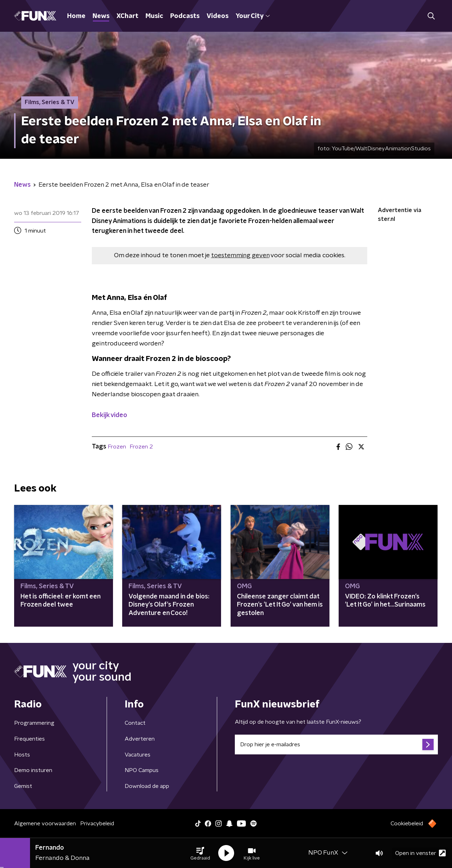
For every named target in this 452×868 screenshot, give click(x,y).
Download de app (147, 786)
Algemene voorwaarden (45, 824)
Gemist (23, 786)
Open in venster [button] (420, 853)
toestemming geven (240, 255)
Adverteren (140, 739)
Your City (253, 16)
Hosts (22, 755)
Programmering (34, 723)
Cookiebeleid (407, 824)
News (101, 16)
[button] (200, 853)
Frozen (117, 447)
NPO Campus (142, 770)
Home (76, 16)
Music (154, 16)
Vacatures (138, 755)
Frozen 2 (141, 447)
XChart (127, 16)
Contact (135, 723)
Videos (218, 16)
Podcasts (185, 16)
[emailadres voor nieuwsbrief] (336, 745)
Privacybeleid (97, 824)
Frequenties (29, 739)
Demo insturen (33, 770)
